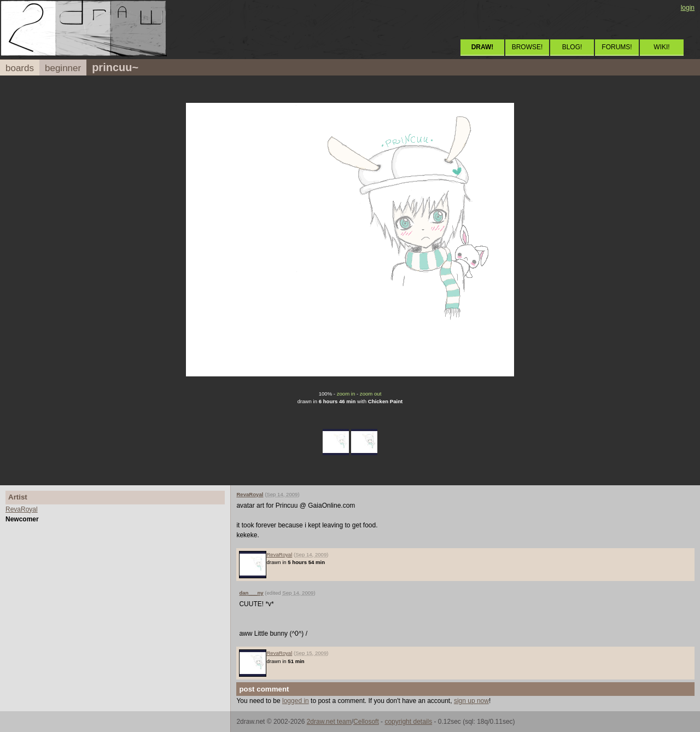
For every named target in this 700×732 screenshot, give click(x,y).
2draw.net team (329, 722)
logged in (296, 701)
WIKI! (661, 47)
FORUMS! (617, 47)
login (688, 8)
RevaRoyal (22, 509)
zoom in (346, 394)
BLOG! (572, 47)
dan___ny (251, 593)
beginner (63, 68)
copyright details (408, 722)
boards (20, 68)
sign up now (471, 701)
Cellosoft (366, 722)
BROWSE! (527, 47)
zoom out (371, 394)
